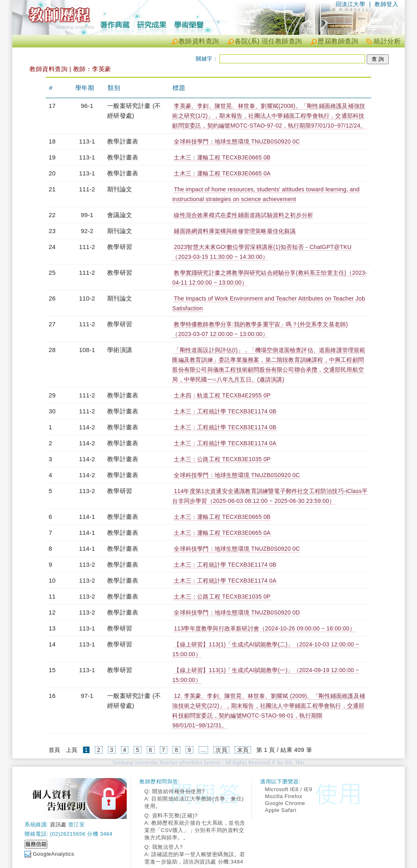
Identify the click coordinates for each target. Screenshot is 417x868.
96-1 (87, 106)
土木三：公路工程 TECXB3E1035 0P (222, 459)
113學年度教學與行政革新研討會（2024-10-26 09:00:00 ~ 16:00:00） (264, 628)
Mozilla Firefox (284, 796)
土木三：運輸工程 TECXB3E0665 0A (222, 173)
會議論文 (120, 215)
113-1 (87, 141)
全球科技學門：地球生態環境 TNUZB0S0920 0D (237, 612)
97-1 (87, 696)
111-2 (87, 189)
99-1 (87, 215)
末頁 (243, 750)
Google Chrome (285, 803)
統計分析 (387, 41)
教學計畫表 (123, 141)
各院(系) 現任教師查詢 (268, 41)
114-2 (87, 427)
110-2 (87, 298)
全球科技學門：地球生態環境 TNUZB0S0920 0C (237, 141)
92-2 (87, 231)
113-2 (87, 491)
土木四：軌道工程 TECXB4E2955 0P (222, 395)
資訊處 (58, 824)
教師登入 (386, 4)
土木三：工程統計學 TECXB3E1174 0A (225, 443)
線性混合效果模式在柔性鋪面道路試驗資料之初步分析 (243, 215)
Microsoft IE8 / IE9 (289, 789)
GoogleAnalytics (53, 854)
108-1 (87, 350)
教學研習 (120, 247)
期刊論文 (120, 189)
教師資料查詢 (199, 41)
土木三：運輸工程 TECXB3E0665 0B (222, 157)
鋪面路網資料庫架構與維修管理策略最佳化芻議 (235, 231)
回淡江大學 (351, 4)
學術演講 (120, 350)
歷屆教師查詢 (338, 41)
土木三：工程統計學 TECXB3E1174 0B (225, 411)
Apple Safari (281, 810)
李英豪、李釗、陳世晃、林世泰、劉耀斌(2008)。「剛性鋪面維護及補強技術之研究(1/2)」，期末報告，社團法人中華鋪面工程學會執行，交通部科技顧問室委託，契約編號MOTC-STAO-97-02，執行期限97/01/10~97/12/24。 (269, 116)
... (203, 750)
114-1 (87, 517)
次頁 (221, 750)
